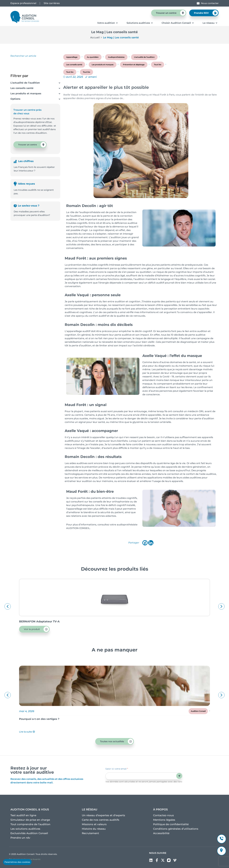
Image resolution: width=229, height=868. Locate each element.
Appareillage (72, 57)
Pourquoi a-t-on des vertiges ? (39, 719)
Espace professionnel (23, 3)
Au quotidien (93, 57)
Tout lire (158, 65)
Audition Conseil (198, 711)
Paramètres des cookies (17, 862)
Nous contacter (210, 3)
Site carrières (52, 3)
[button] (8, 606)
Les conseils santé (22, 88)
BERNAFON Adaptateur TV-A (39, 621)
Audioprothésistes (116, 57)
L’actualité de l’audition (25, 83)
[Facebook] (145, 543)
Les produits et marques (26, 93)
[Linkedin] (151, 543)
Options (15, 99)
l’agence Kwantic (32, 859)
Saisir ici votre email (117, 769)
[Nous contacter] (198, 3)
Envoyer (179, 776)
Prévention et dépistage (134, 65)
